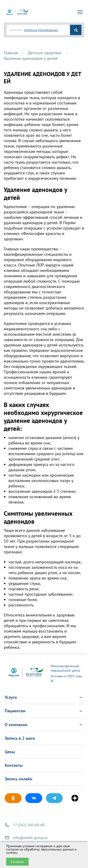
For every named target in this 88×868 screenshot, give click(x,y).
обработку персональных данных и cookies (41, 851)
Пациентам (44, 711)
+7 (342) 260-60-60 (29, 825)
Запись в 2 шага (20, 738)
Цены (10, 752)
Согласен (17, 862)
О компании (44, 725)
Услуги (44, 697)
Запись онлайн (19, 779)
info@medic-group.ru (31, 838)
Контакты (14, 765)
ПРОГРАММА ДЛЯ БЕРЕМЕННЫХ (41, 30)
